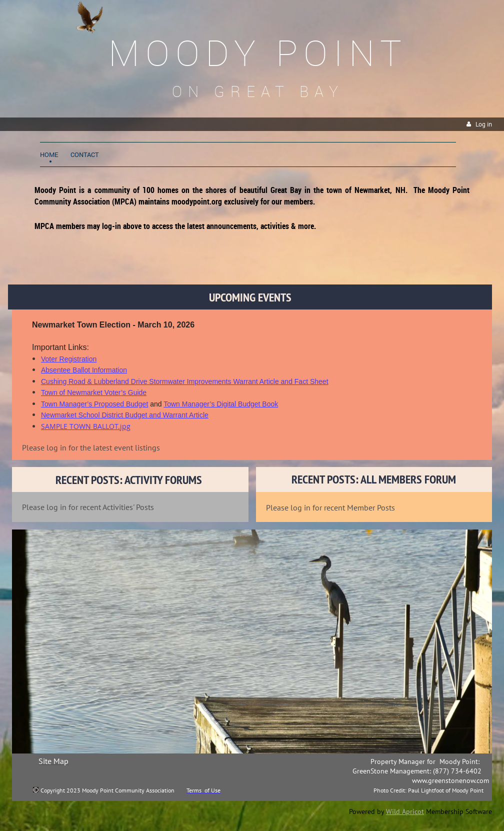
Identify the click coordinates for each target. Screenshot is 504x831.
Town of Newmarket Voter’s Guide (94, 392)
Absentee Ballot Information (84, 370)
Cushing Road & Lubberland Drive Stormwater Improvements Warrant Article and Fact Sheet (185, 381)
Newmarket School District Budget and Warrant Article (125, 415)
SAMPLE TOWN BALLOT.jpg (86, 426)
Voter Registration (69, 359)
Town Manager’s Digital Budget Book (221, 404)
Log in (484, 124)
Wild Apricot (405, 811)
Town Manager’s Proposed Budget (94, 404)
